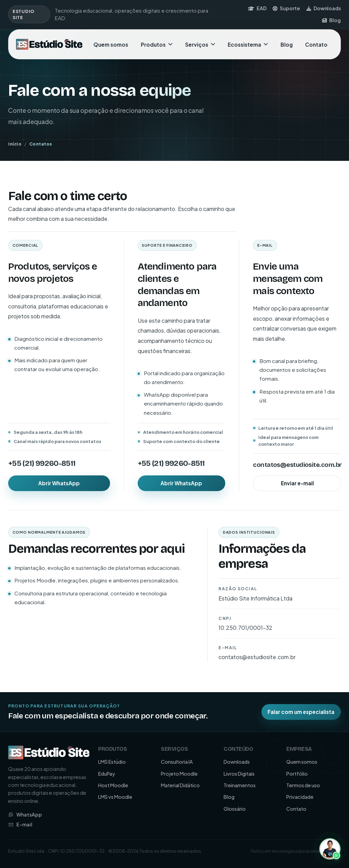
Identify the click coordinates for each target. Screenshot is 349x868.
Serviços (200, 44)
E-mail (20, 824)
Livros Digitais (239, 774)
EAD (257, 8)
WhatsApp (25, 814)
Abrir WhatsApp (59, 483)
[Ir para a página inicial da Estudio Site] (49, 44)
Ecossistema (248, 44)
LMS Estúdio (112, 762)
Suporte (286, 8)
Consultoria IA (177, 762)
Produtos (157, 44)
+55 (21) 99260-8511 (42, 463)
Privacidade (300, 797)
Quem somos (111, 44)
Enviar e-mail (297, 483)
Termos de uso (303, 785)
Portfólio (297, 774)
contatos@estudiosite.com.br (297, 465)
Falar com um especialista (301, 712)
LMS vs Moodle (115, 797)
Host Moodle (113, 785)
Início (15, 144)
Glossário (235, 809)
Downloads (324, 8)
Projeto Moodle (179, 774)
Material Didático (180, 785)
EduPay (107, 774)
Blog (331, 20)
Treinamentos (240, 785)
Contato (316, 44)
